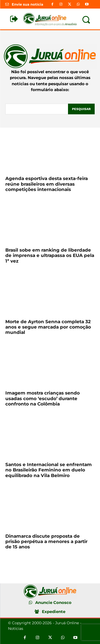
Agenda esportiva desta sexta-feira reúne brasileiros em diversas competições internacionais (47, 184)
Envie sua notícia (27, 4)
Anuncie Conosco (53, 602)
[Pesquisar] (81, 109)
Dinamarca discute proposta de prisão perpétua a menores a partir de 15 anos (46, 542)
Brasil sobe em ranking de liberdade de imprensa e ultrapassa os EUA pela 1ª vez (50, 255)
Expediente (54, 612)
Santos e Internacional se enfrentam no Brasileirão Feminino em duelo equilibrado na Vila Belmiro (49, 470)
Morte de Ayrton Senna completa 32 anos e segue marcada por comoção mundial (48, 327)
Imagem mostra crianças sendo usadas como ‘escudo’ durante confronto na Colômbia (43, 398)
